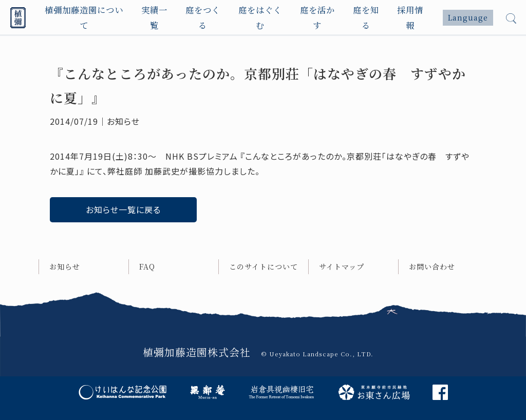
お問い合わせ (432, 266)
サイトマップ (342, 266)
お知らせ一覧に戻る (123, 209)
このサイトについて (264, 266)
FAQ (147, 266)
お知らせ (65, 266)
